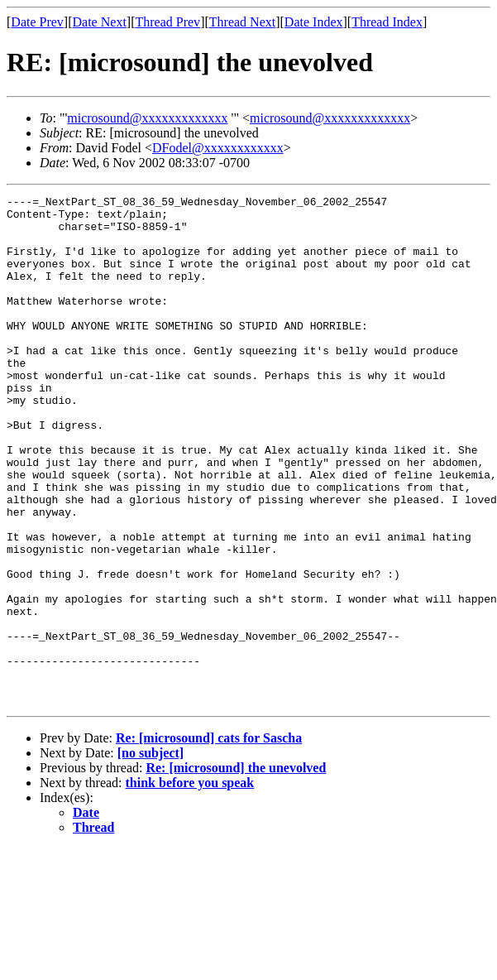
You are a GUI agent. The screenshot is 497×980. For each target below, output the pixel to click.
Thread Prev (167, 22)
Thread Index (387, 22)
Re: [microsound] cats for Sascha (209, 840)
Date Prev (37, 22)
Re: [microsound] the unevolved (236, 870)
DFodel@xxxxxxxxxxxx (218, 148)
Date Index (314, 22)
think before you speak (190, 884)
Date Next (100, 22)
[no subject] (151, 855)
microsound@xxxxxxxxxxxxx (147, 118)
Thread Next (242, 22)
